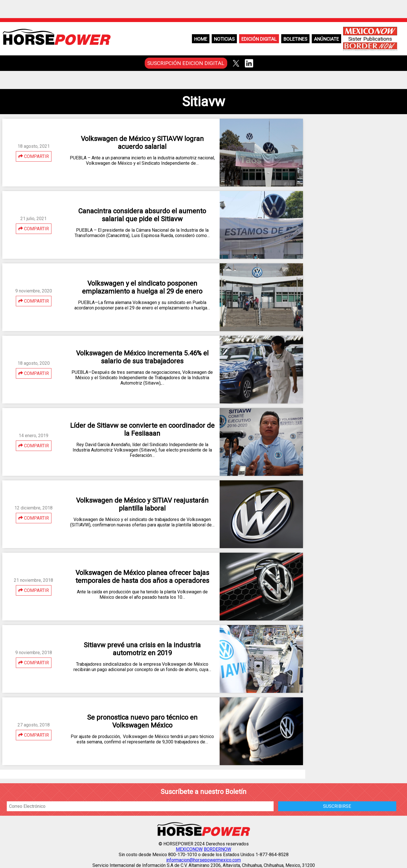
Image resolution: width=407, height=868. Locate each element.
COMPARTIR (34, 156)
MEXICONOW (189, 849)
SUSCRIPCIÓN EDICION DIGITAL (186, 63)
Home (201, 39)
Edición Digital (259, 39)
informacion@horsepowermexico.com (203, 860)
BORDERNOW (217, 849)
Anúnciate (326, 39)
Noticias (224, 39)
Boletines (295, 39)
